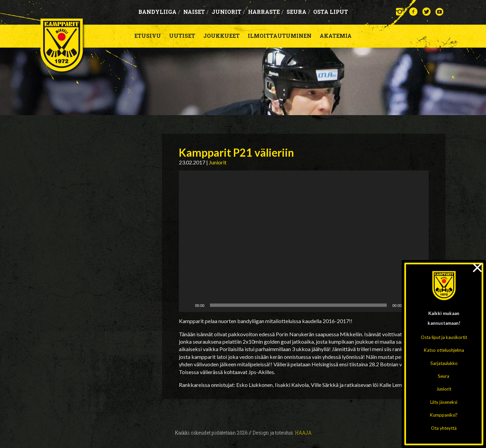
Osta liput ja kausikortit (444, 337)
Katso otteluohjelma (444, 350)
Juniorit (444, 389)
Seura (443, 376)
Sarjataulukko (444, 363)
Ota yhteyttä (444, 428)
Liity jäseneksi (444, 402)
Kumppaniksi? (444, 415)
